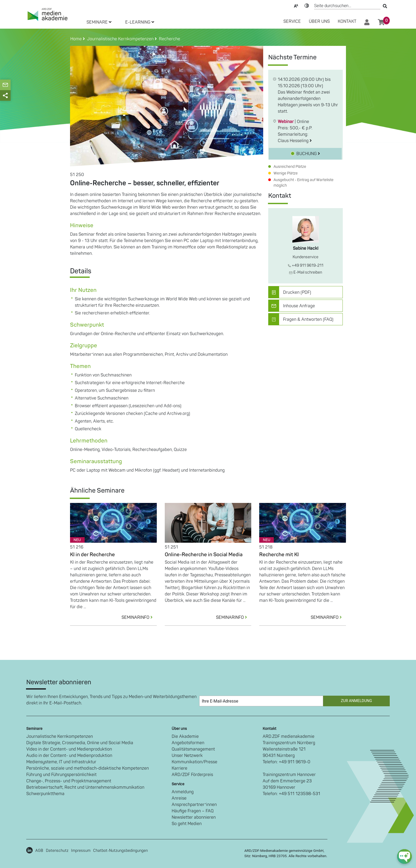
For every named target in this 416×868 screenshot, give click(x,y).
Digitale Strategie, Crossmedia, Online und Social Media (80, 743)
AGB (39, 851)
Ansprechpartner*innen (194, 805)
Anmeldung (183, 792)
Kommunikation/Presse (194, 762)
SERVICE (292, 21)
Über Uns (319, 21)
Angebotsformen (188, 743)
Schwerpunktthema (45, 794)
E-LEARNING (140, 22)
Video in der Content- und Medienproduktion (69, 749)
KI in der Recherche (92, 555)
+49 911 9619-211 (306, 266)
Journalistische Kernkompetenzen (60, 737)
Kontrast (307, 5)
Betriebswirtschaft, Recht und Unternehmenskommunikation (85, 787)
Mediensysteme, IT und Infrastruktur (61, 762)
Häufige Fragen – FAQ (193, 811)
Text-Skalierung (296, 5)
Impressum (81, 851)
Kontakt (347, 21)
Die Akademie (185, 737)
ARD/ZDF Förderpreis (192, 775)
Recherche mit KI (279, 555)
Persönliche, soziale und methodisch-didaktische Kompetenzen (88, 768)
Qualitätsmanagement (193, 749)
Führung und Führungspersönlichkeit (61, 775)
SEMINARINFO (139, 617)
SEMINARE (99, 22)
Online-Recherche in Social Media (204, 555)
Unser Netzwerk (187, 756)
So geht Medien (187, 824)
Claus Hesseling (295, 141)
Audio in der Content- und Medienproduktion (69, 756)
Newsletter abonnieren (194, 817)
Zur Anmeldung (356, 701)
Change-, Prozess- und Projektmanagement (69, 781)
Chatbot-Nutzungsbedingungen (120, 851)
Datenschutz (57, 851)
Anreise (179, 798)
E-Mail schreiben (305, 272)
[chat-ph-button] (404, 856)
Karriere (179, 768)
